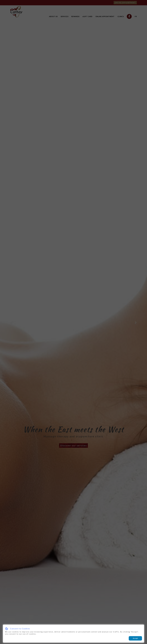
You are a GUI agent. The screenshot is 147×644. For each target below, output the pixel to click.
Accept (135, 638)
